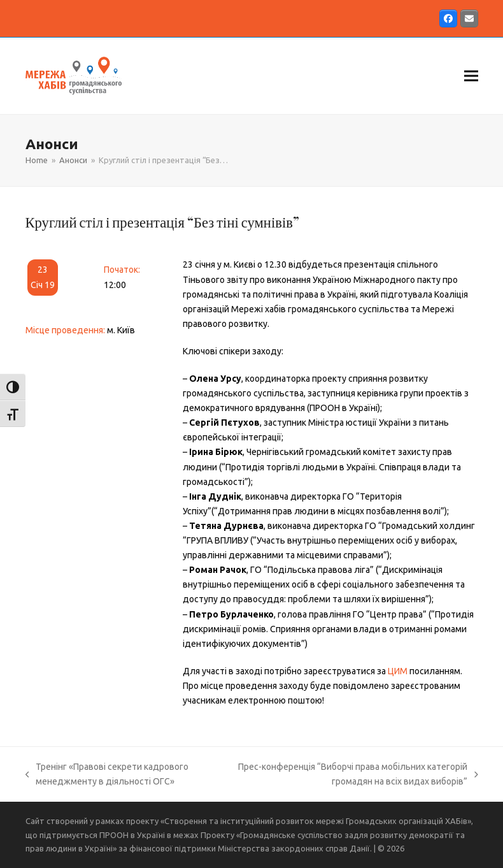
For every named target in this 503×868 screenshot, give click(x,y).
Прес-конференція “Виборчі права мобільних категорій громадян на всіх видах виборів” (356, 775)
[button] (471, 76)
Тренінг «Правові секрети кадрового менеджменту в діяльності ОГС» (107, 775)
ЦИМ (398, 671)
